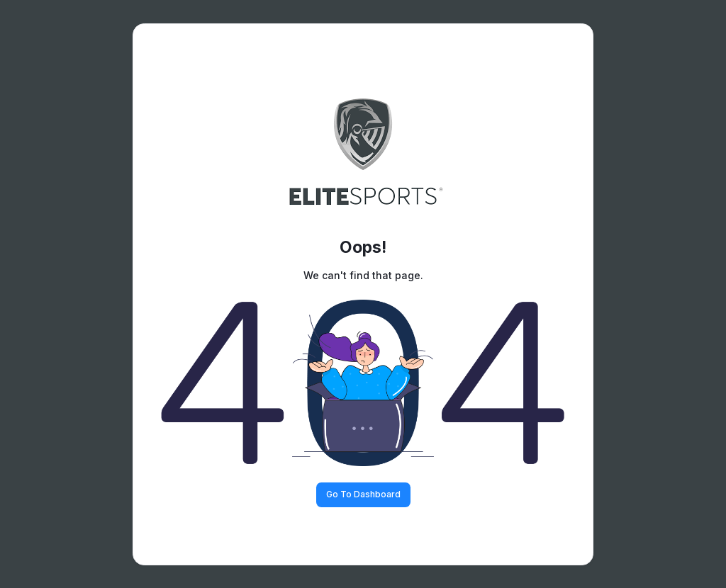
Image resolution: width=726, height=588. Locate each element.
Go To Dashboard (363, 494)
